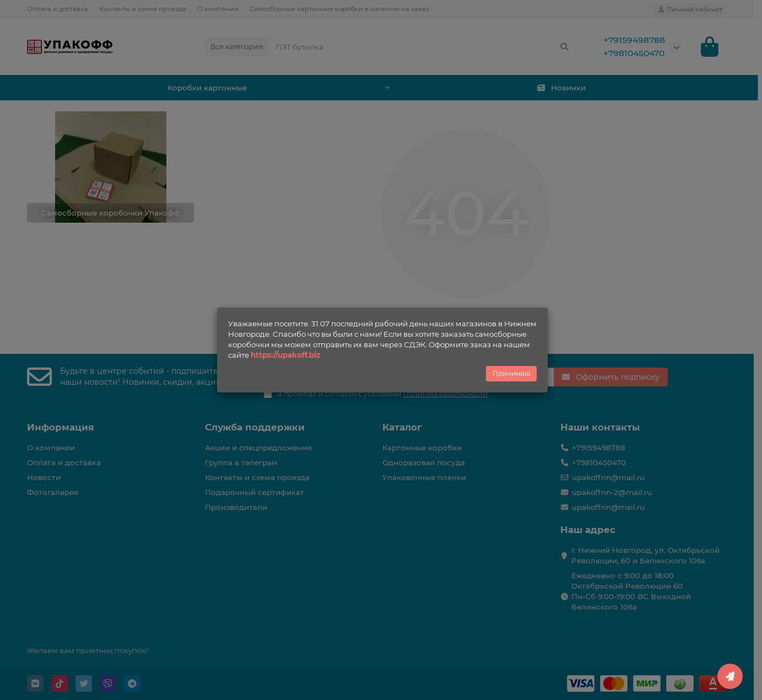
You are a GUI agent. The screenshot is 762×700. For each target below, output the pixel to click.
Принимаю (511, 373)
